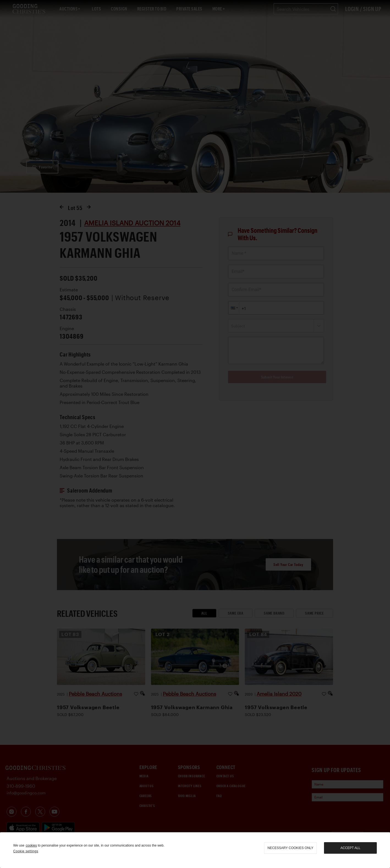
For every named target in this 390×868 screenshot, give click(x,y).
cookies (31, 845)
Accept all (350, 848)
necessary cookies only (291, 848)
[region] (195, 850)
